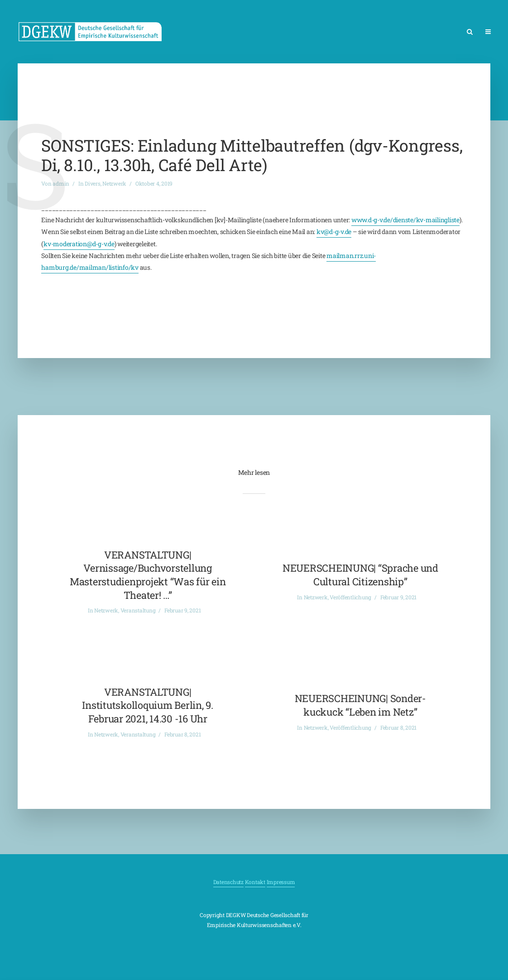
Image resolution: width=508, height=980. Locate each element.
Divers (93, 183)
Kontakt (255, 882)
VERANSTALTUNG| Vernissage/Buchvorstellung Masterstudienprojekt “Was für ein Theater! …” (148, 575)
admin (61, 183)
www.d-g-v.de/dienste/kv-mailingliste (405, 220)
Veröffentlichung (350, 597)
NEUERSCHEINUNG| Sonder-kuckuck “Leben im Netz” (360, 705)
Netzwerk (114, 183)
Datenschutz (228, 882)
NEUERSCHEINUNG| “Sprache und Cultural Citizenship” (360, 575)
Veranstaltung (138, 610)
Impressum (281, 882)
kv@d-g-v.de (334, 232)
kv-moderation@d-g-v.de (79, 244)
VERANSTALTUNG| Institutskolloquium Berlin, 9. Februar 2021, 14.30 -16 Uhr (148, 705)
